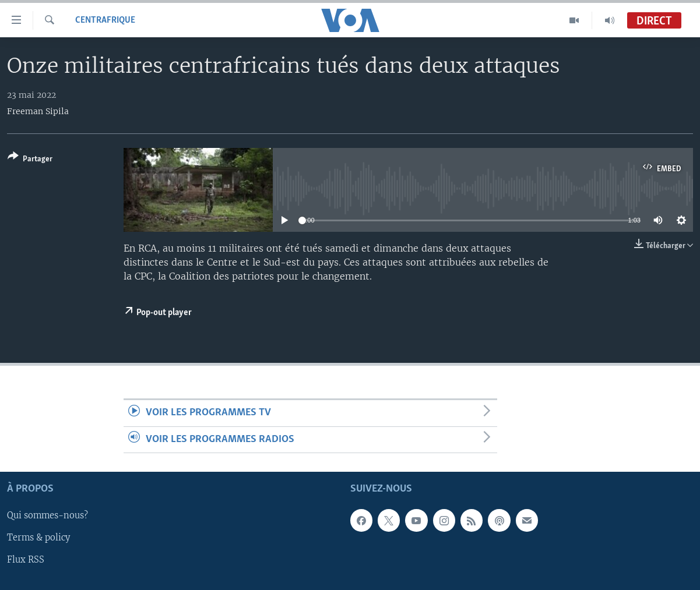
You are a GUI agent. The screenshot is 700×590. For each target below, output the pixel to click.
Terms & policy (38, 538)
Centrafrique (105, 20)
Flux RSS (26, 560)
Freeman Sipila (38, 111)
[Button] (30, 160)
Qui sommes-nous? (48, 516)
